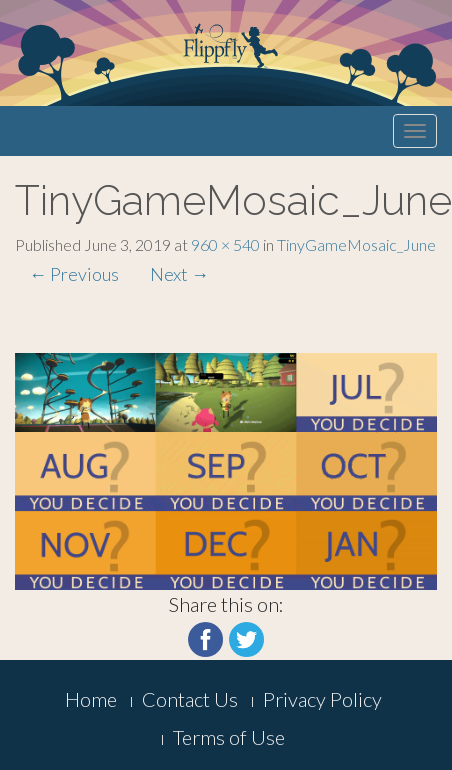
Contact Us (190, 699)
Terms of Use (229, 737)
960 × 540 (225, 244)
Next (179, 274)
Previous (74, 274)
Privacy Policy (322, 699)
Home (91, 699)
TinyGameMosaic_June (356, 244)
